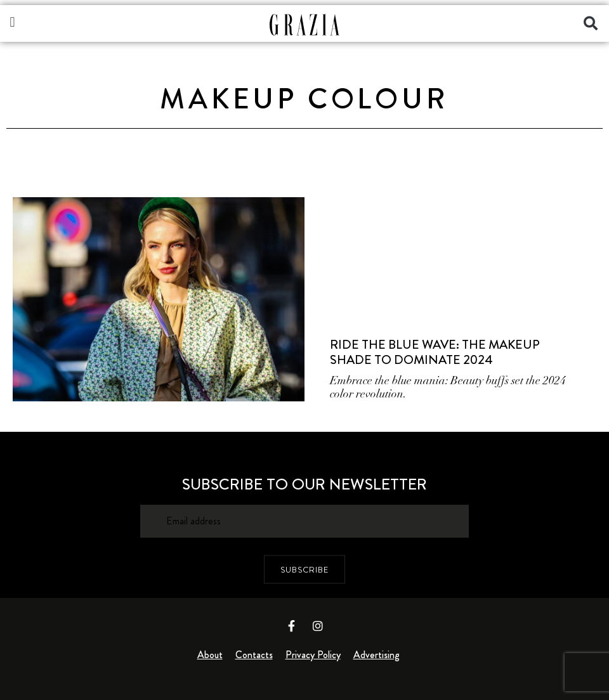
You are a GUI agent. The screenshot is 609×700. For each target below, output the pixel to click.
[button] (12, 22)
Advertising (377, 655)
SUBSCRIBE (304, 569)
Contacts (254, 655)
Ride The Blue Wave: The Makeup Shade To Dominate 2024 (435, 352)
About (210, 655)
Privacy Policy (313, 655)
